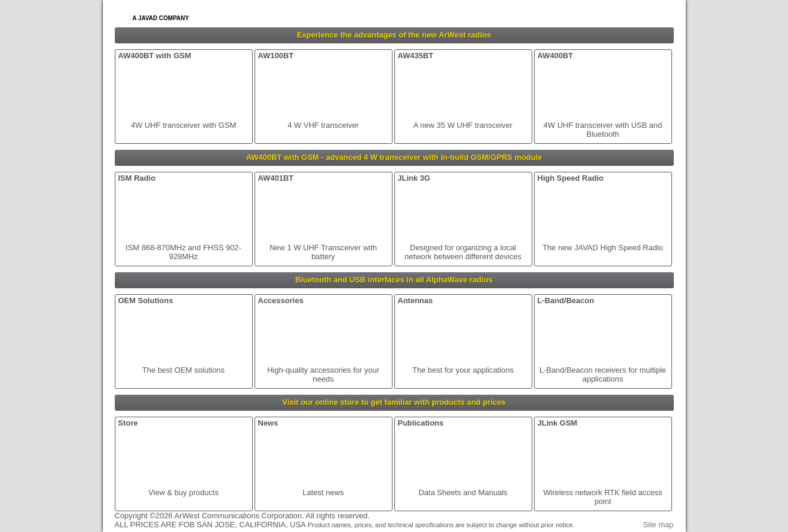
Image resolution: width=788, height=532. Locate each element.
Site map (658, 525)
